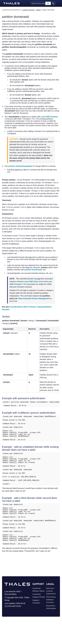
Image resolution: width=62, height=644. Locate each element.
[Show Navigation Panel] (59, 3)
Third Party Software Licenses (51, 622)
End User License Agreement (51, 613)
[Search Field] (43, 3)
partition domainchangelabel (20, 166)
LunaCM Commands (28, 10)
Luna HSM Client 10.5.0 (34, 281)
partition (38, 10)
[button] (48, 3)
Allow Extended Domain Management (34, 298)
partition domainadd (33, 270)
